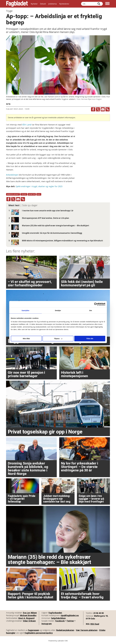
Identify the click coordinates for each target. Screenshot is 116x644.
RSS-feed (95, 624)
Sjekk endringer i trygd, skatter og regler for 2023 (39, 186)
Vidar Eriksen (29, 621)
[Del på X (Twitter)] (98, 109)
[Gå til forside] (17, 4)
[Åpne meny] (107, 4)
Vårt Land (27, 125)
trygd (24, 194)
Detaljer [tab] (58, 310)
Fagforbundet (55, 613)
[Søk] (99, 4)
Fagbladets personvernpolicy (39, 633)
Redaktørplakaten (65, 630)
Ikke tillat (26, 339)
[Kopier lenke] (108, 109)
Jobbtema (53, 4)
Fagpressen (33, 630)
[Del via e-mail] (103, 109)
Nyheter (34, 4)
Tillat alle (90, 339)
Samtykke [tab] (25, 310)
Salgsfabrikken (58, 618)
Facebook (60, 621)
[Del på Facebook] (93, 109)
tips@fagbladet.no (70, 615)
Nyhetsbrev (64, 4)
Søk (81, 4)
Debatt (43, 4)
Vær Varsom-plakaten (87, 630)
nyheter (32, 194)
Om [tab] (91, 310)
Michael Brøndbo (28, 615)
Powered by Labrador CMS (58, 641)
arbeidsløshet (13, 194)
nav (39, 194)
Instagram (47, 624)
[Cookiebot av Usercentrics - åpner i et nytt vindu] (96, 304)
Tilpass (58, 339)
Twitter (70, 621)
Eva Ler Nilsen (30, 613)
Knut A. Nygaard (26, 618)
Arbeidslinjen (12, 175)
